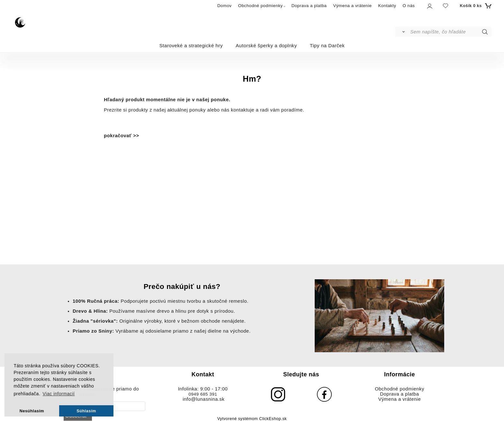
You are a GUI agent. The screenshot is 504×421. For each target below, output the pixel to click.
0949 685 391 (203, 394)
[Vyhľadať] (402, 32)
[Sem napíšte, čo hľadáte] (450, 32)
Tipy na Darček (327, 45)
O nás (409, 6)
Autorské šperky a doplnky (266, 45)
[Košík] (475, 6)
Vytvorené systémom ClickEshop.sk (252, 419)
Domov (225, 6)
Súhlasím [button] (86, 411)
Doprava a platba (309, 6)
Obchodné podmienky (261, 6)
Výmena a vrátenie (353, 6)
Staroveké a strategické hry (191, 45)
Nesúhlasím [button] (32, 411)
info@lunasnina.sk (203, 399)
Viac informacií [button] (59, 394)
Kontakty (387, 6)
